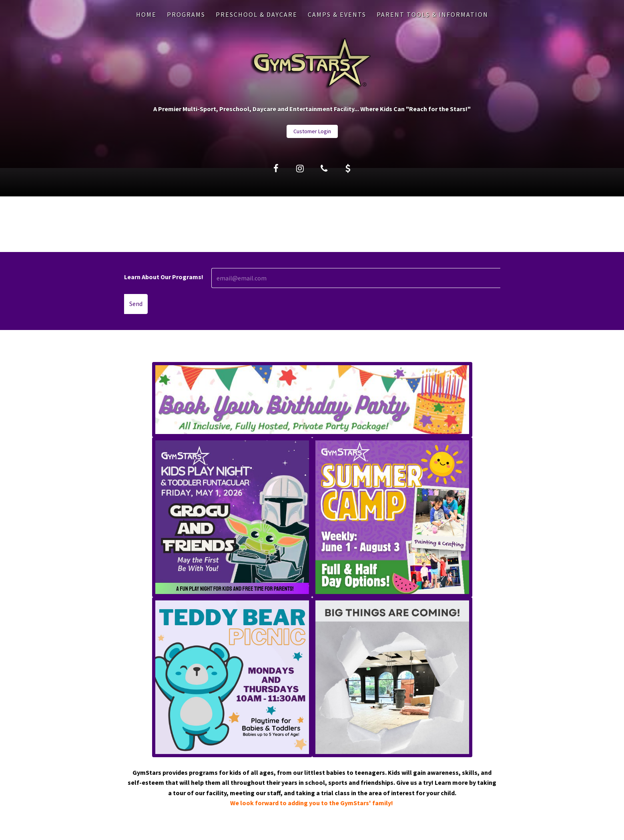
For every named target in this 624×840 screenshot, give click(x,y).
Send (136, 304)
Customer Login (312, 131)
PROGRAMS (186, 14)
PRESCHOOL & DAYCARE (257, 14)
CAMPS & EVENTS (337, 14)
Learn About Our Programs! (164, 277)
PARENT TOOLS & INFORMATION (432, 14)
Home (146, 14)
